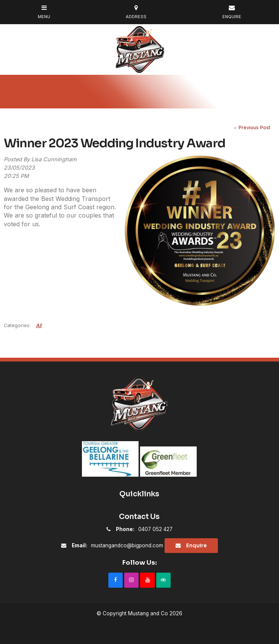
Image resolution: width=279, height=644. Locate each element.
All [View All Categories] (39, 325)
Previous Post (254, 127)
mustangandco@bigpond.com (117, 545)
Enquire (197, 546)
